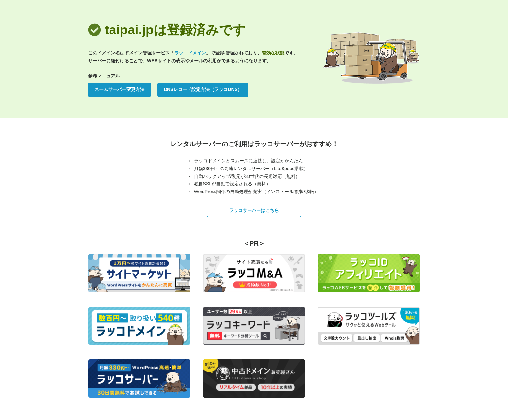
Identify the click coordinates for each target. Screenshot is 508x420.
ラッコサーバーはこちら (254, 210)
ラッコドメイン (190, 53)
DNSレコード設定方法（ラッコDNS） (203, 89)
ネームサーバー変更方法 (120, 89)
